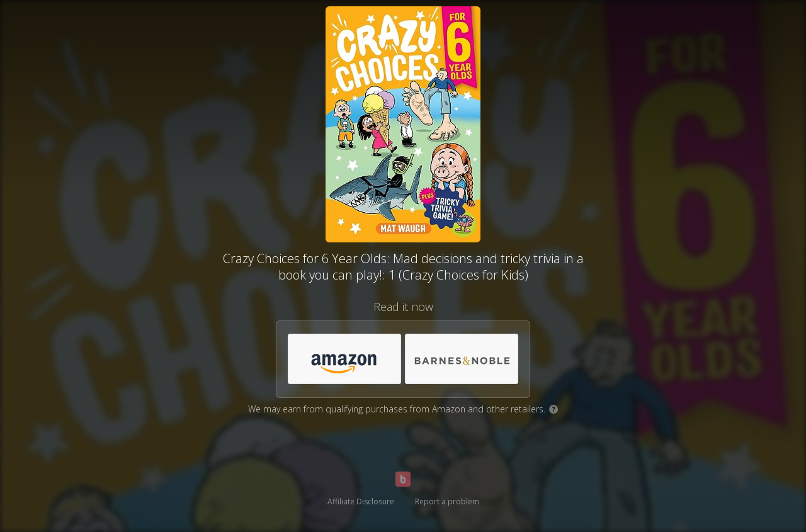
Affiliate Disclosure (361, 501)
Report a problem (447, 501)
